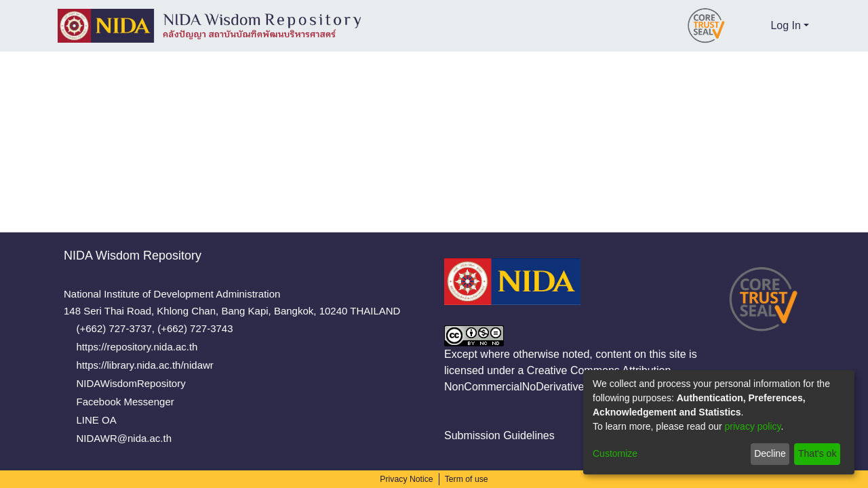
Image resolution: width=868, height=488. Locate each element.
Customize (615, 453)
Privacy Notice (408, 479)
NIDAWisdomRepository (135, 383)
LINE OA (101, 420)
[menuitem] (758, 26)
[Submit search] (737, 26)
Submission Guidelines (495, 435)
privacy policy (752, 426)
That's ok (817, 453)
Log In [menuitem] (786, 25)
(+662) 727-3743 (199, 328)
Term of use (466, 479)
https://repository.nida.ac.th (145, 347)
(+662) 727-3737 (120, 328)
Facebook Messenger (130, 402)
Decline (769, 453)
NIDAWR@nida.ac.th (126, 438)
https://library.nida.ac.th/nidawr (152, 365)
